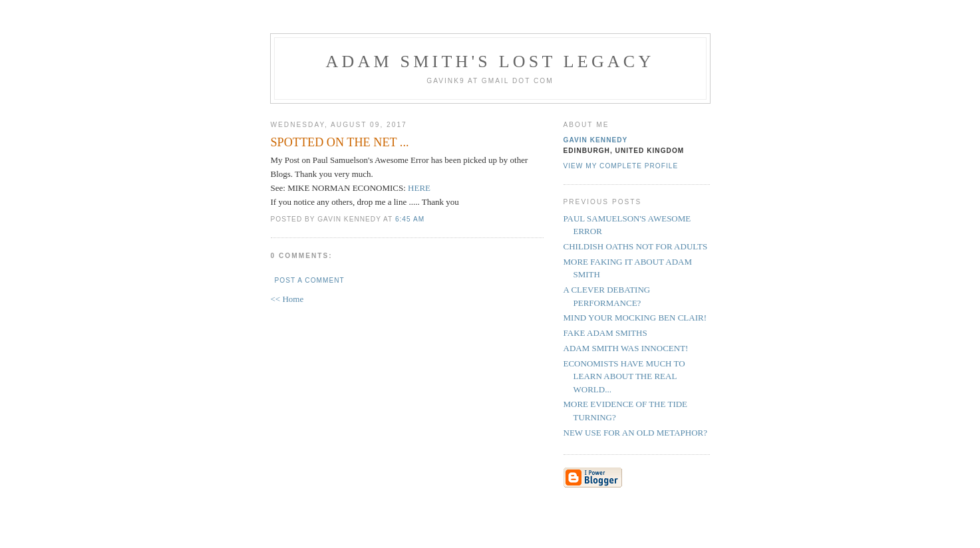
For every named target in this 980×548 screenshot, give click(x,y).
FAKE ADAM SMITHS (605, 333)
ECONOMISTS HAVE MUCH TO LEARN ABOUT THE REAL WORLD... (624, 376)
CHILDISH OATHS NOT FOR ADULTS (636, 246)
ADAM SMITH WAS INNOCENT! (626, 348)
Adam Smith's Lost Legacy (490, 62)
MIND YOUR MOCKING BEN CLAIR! (635, 318)
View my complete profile (621, 166)
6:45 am (410, 219)
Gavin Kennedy (596, 140)
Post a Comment (310, 280)
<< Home (287, 299)
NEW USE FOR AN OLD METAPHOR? (635, 433)
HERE (419, 188)
